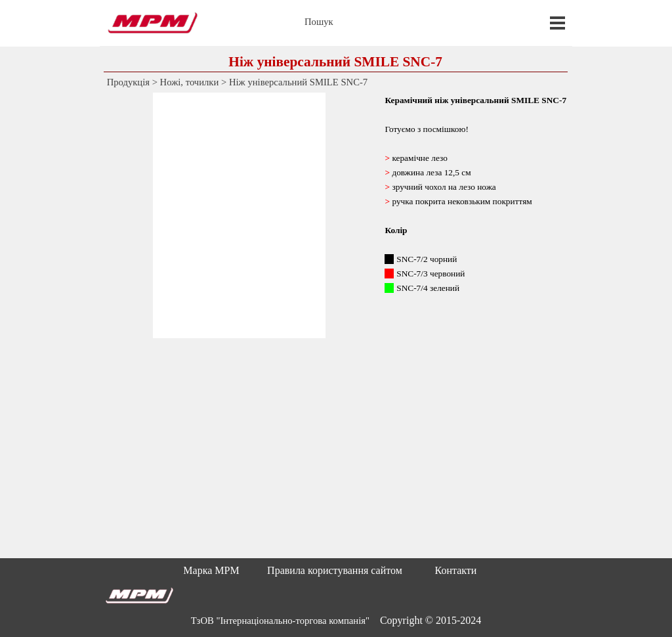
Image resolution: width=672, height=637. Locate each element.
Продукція (128, 82)
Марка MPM (211, 570)
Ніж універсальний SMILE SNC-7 (298, 82)
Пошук (319, 22)
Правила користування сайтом (335, 570)
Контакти (456, 570)
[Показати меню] (557, 23)
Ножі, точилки (190, 82)
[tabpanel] (475, 215)
